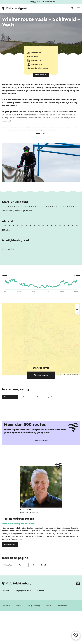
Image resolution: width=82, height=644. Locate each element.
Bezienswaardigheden (45, 397)
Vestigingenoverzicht (23, 626)
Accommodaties (67, 397)
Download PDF (36, 60)
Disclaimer (6, 641)
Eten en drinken (10, 397)
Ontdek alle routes (41, 476)
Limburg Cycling (43, 87)
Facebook (23, 601)
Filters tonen (41, 375)
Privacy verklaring (33, 641)
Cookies (49, 641)
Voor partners (62, 641)
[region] (41, 339)
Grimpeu (59, 87)
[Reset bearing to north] (77, 313)
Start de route (41, 75)
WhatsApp (8, 601)
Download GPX (36, 64)
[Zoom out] (77, 309)
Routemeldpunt (10, 580)
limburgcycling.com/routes (61, 127)
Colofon (18, 641)
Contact (6, 626)
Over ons (40, 626)
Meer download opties (39, 68)
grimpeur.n (39, 127)
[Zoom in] (77, 306)
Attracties (27, 397)
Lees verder (41, 132)
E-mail (43, 601)
